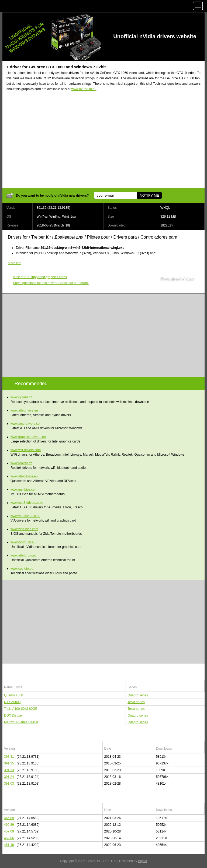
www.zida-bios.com (24, 529)
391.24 (9, 777)
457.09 (9, 831)
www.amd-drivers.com (26, 424)
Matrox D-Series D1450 (21, 722)
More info (15, 263)
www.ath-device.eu (24, 476)
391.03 (9, 784)
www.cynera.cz (21, 397)
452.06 (9, 838)
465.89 (9, 818)
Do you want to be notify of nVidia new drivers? (52, 196)
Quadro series (138, 695)
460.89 (9, 825)
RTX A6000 (12, 702)
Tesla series (136, 702)
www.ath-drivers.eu (24, 410)
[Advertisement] (103, 143)
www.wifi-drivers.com (26, 450)
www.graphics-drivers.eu (28, 437)
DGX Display (13, 715)
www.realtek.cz (21, 463)
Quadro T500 (14, 695)
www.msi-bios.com (24, 490)
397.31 (9, 757)
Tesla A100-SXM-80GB (21, 709)
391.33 (9, 770)
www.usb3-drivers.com (27, 503)
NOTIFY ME (149, 195)
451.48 (9, 845)
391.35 (9, 763)
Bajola (142, 861)
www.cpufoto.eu (22, 569)
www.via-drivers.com (25, 516)
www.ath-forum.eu (24, 555)
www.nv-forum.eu (84, 89)
